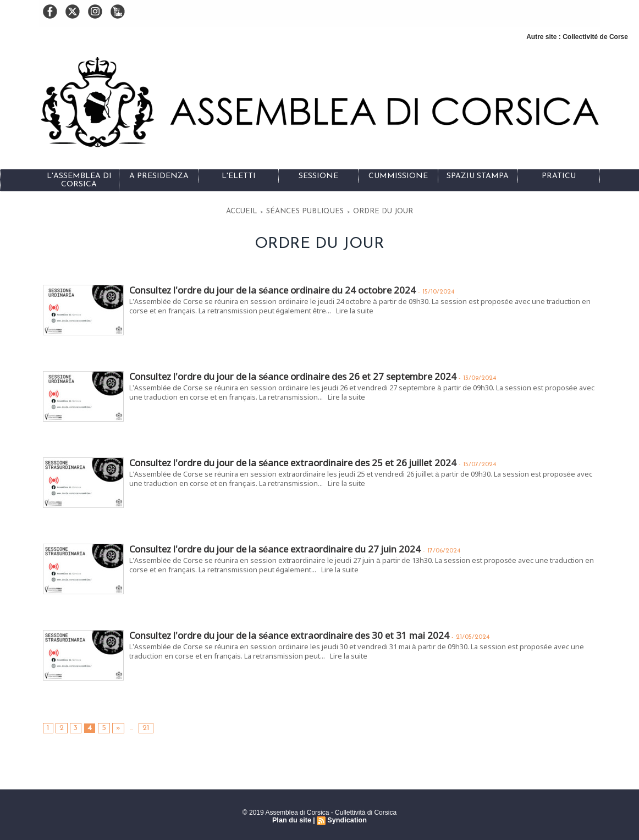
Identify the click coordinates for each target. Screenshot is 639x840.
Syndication (346, 819)
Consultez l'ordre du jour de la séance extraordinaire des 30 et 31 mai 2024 (284, 634)
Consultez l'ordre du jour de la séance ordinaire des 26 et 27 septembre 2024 (288, 375)
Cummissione (398, 176)
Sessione (318, 176)
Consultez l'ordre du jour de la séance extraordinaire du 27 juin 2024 (271, 547)
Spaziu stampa (478, 176)
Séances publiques (311, 210)
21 (141, 726)
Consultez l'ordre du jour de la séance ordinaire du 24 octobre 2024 (268, 288)
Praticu (559, 176)
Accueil (263, 210)
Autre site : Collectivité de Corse (577, 37)
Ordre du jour (367, 210)
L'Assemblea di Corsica (79, 180)
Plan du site (293, 819)
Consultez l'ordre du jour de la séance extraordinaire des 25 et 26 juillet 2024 (289, 461)
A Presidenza (159, 176)
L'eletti (239, 176)
